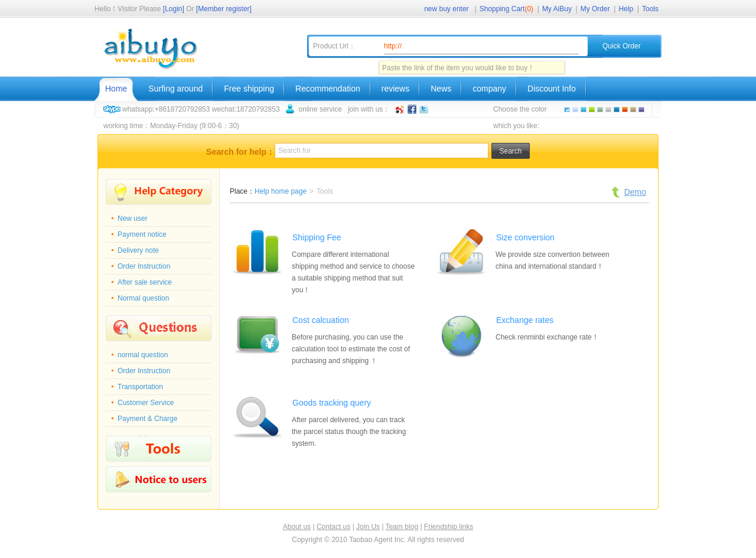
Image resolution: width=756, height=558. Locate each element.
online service (320, 109)
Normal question (143, 298)
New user (133, 218)
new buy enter (446, 9)
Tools (650, 9)
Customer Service (146, 403)
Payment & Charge (147, 419)
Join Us (368, 527)
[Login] (174, 9)
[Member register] (224, 9)
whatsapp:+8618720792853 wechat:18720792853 (201, 109)
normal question (143, 355)
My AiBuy (557, 9)
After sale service (145, 282)
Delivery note (138, 250)
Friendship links (449, 527)
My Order (595, 9)
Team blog (402, 527)
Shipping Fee (317, 237)
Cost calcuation (321, 320)
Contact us (333, 527)
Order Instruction (144, 266)
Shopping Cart (506, 9)
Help (626, 9)
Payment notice (142, 234)
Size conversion (525, 237)
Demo (635, 192)
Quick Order (622, 46)
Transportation (140, 387)
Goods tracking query (332, 403)
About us (297, 527)
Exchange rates (525, 320)
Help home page (281, 191)
